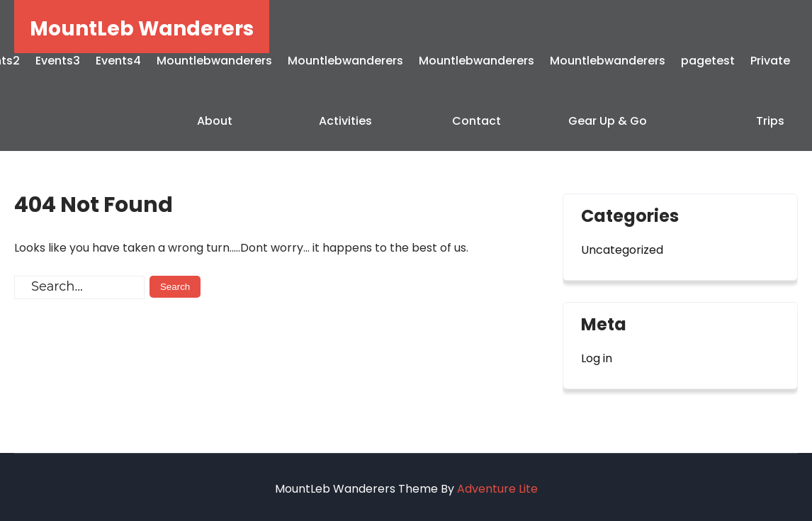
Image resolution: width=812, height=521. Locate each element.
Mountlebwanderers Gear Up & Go (608, 91)
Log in (597, 358)
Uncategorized (622, 250)
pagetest (708, 61)
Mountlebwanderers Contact (477, 91)
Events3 (58, 61)
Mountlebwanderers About (214, 91)
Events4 (118, 61)
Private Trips (770, 91)
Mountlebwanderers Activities (345, 91)
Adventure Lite (497, 489)
